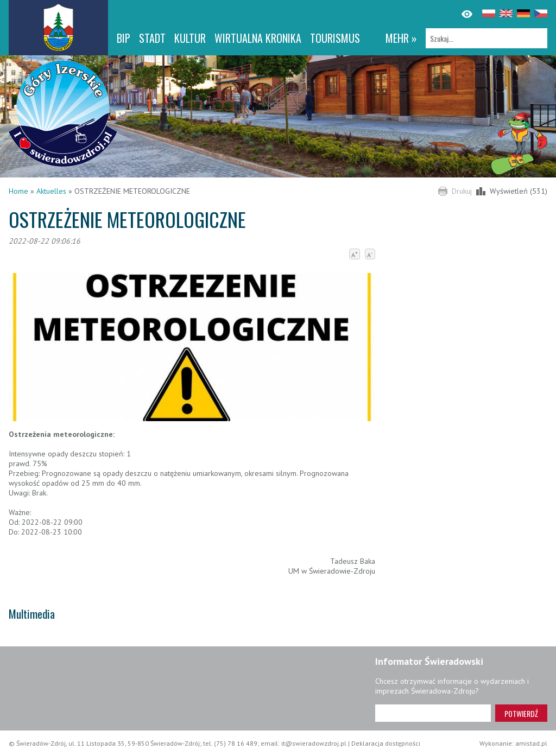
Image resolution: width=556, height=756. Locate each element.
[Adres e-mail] (433, 713)
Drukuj (462, 191)
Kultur (190, 38)
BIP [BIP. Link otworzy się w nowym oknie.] (124, 38)
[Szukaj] (486, 38)
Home (18, 191)
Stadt (152, 38)
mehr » (401, 38)
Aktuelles (51, 191)
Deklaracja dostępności (386, 743)
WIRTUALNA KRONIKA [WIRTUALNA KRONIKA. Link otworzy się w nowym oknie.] (258, 38)
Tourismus (335, 38)
